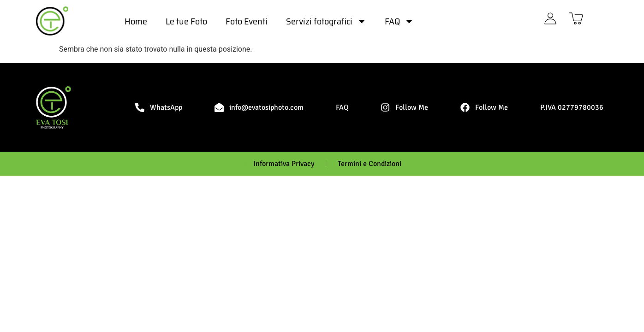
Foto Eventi (247, 21)
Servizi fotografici (326, 21)
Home (136, 21)
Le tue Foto (186, 21)
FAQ (399, 21)
